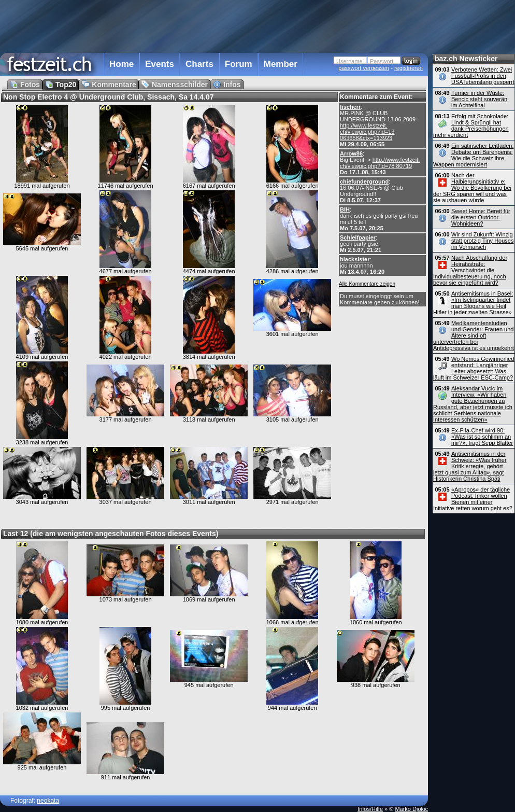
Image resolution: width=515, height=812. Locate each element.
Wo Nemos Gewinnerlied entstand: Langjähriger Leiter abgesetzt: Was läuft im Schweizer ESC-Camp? (474, 368)
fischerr (350, 107)
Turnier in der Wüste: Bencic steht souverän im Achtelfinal (479, 99)
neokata (48, 801)
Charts (199, 64)
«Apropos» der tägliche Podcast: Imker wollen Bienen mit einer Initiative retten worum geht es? (473, 499)
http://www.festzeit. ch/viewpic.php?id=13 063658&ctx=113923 (367, 132)
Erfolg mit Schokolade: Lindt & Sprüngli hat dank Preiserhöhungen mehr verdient (471, 125)
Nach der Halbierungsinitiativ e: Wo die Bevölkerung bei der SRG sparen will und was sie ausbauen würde (472, 188)
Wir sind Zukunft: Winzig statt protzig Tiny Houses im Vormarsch (482, 241)
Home (121, 64)
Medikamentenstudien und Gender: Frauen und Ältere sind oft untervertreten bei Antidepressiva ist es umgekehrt (474, 335)
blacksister (355, 259)
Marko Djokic (411, 809)
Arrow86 (351, 153)
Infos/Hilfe (370, 809)
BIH (345, 209)
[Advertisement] (214, 25)
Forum (239, 64)
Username (349, 61)
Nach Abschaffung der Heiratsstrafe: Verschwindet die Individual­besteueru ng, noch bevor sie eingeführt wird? (470, 270)
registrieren (409, 68)
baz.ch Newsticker (466, 59)
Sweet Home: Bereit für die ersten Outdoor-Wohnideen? (481, 217)
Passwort (382, 61)
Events (160, 64)
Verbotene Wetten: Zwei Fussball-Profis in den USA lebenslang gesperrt (483, 76)
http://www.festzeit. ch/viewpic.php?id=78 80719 (380, 163)
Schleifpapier (358, 237)
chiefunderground (364, 181)
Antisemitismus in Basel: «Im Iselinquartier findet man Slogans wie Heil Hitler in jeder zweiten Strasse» (473, 303)
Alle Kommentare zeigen (367, 284)
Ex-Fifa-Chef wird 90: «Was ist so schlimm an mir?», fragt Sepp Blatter (482, 437)
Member (281, 64)
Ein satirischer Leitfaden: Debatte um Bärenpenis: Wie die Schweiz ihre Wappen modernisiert (473, 155)
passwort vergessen (364, 68)
